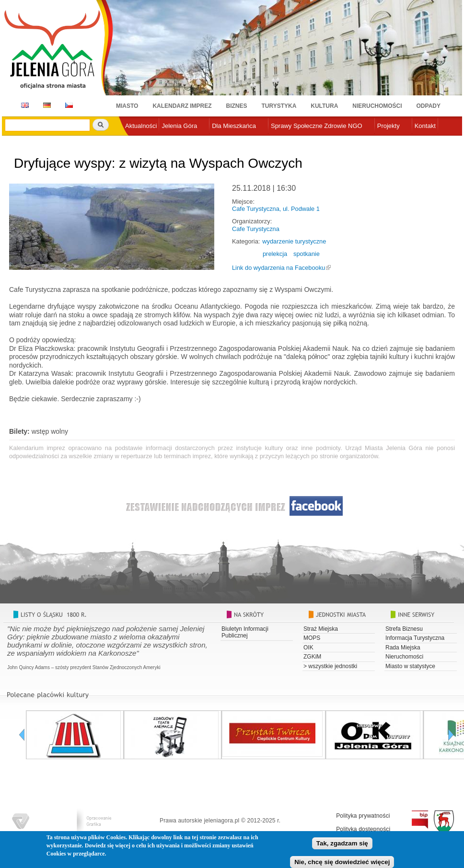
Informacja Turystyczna (415, 638)
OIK (308, 648)
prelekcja (275, 254)
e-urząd (136, 142)
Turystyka (279, 106)
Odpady (429, 106)
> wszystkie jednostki (330, 666)
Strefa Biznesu (404, 629)
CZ (69, 105)
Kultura (324, 106)
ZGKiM (312, 657)
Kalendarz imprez (182, 106)
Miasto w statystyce (410, 666)
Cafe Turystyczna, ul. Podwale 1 (276, 209)
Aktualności (141, 126)
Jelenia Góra (179, 126)
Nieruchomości (377, 106)
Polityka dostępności (363, 829)
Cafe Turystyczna (256, 229)
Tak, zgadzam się (342, 846)
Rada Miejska (403, 648)
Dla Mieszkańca (234, 126)
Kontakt (425, 126)
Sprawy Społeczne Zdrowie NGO (317, 126)
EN (23, 105)
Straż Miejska (321, 629)
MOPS (312, 638)
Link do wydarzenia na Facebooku (278, 268)
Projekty (389, 126)
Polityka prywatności (363, 816)
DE (45, 105)
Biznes (237, 106)
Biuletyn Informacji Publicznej (245, 632)
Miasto (127, 106)
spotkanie (307, 254)
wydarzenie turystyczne (294, 241)
